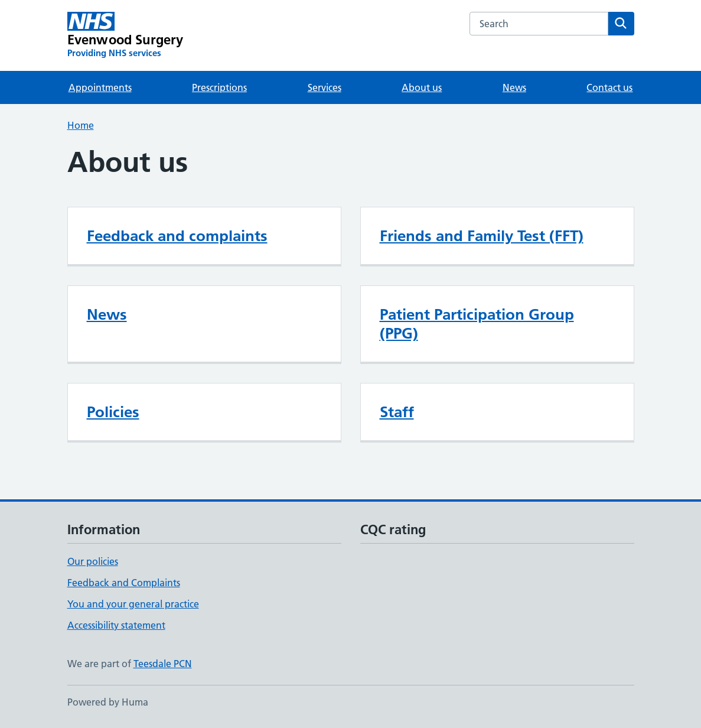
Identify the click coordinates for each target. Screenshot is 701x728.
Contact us (609, 87)
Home (81, 125)
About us (422, 87)
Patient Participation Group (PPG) (477, 324)
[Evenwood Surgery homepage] (125, 35)
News (514, 87)
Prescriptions (219, 87)
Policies (113, 412)
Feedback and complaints (177, 236)
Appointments (100, 87)
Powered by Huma (108, 702)
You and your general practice (133, 604)
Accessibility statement (116, 625)
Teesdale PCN (163, 664)
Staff (397, 412)
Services (325, 87)
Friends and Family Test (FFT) (482, 236)
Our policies (93, 561)
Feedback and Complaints (124, 583)
